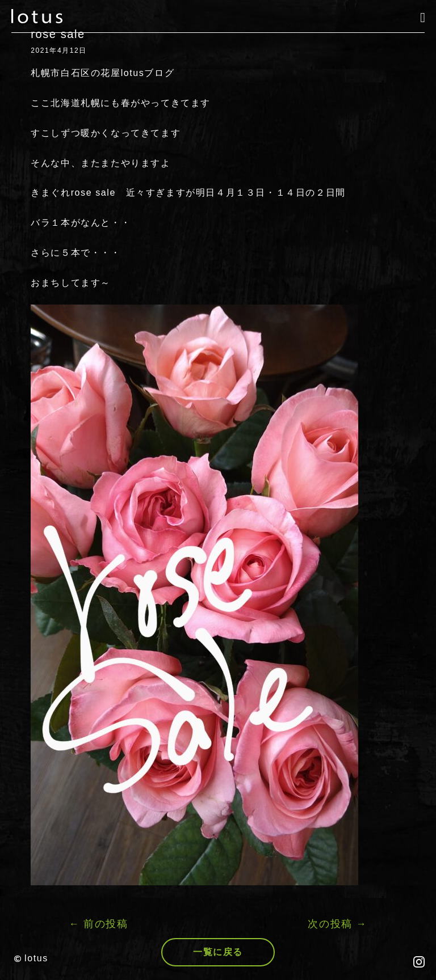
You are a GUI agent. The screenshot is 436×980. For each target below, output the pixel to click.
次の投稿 (337, 924)
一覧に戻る (218, 952)
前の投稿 (99, 924)
